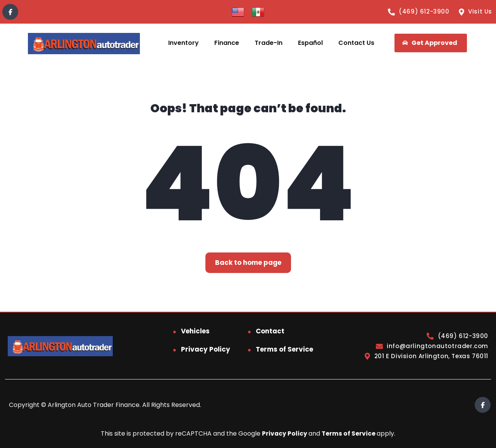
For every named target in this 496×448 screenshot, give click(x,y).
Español (310, 43)
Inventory (183, 43)
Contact (270, 331)
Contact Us (356, 43)
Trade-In (269, 43)
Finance (227, 43)
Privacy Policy (206, 349)
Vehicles (195, 331)
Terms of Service (284, 349)
